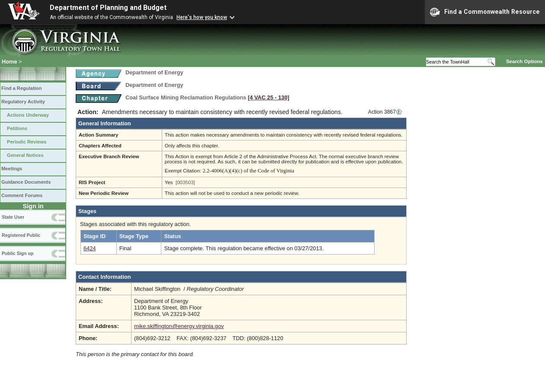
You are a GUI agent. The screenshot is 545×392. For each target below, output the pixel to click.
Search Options (524, 61)
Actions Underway (28, 115)
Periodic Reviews (27, 142)
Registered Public (21, 235)
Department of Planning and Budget (108, 8)
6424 (90, 248)
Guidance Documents (26, 182)
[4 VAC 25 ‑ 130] (269, 97)
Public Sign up (18, 253)
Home (10, 62)
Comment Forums (22, 195)
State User (13, 217)
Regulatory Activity (23, 102)
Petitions (17, 128)
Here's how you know (202, 17)
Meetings (12, 169)
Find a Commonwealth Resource (485, 12)
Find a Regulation (21, 88)
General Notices (25, 155)
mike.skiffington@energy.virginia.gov (179, 326)
